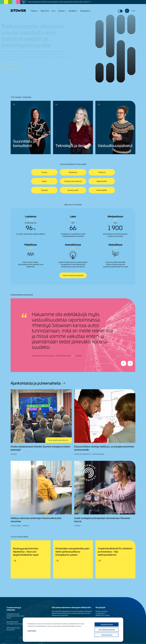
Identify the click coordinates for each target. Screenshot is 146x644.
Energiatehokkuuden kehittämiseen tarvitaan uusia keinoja (15, 616)
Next (130, 363)
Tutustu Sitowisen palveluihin (73, 275)
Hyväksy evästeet (107, 625)
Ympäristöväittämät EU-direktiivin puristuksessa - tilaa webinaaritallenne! (115, 551)
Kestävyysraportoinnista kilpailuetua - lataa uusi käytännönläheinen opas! (26, 551)
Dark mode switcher (120, 11)
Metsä (44, 181)
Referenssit (45, 11)
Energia (44, 172)
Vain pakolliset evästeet (107, 630)
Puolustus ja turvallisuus (73, 181)
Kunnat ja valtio (73, 190)
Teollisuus (102, 172)
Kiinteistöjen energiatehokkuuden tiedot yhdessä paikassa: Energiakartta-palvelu (72, 551)
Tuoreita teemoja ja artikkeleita (14, 609)
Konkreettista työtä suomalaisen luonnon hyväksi (16, 623)
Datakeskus (73, 172)
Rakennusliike (102, 181)
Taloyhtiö (44, 190)
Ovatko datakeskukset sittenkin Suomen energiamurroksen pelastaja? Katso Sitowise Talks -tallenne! (58, 2)
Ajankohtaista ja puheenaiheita (36, 383)
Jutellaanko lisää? (20, 67)
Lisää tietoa (32, 631)
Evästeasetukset (107, 635)
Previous (124, 363)
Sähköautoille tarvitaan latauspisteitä (13, 629)
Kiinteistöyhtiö (102, 190)
